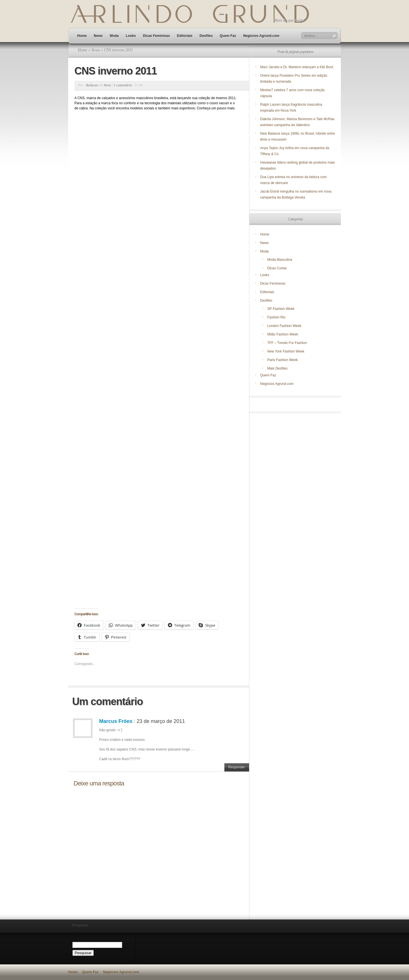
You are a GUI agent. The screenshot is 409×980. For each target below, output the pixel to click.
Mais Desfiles (277, 368)
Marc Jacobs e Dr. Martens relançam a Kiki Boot (297, 67)
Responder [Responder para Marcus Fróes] (237, 767)
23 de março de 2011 (161, 721)
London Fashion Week (284, 326)
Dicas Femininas (156, 36)
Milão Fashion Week (283, 334)
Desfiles (206, 36)
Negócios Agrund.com (261, 36)
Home (82, 36)
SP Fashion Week (281, 309)
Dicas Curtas (277, 268)
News (98, 36)
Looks (131, 36)
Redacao (92, 85)
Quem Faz (228, 36)
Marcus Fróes (116, 721)
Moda (114, 36)
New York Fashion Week (286, 351)
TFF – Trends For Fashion (287, 343)
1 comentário (123, 85)
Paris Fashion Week (282, 360)
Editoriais (185, 36)
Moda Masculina (280, 260)
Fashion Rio (276, 317)
